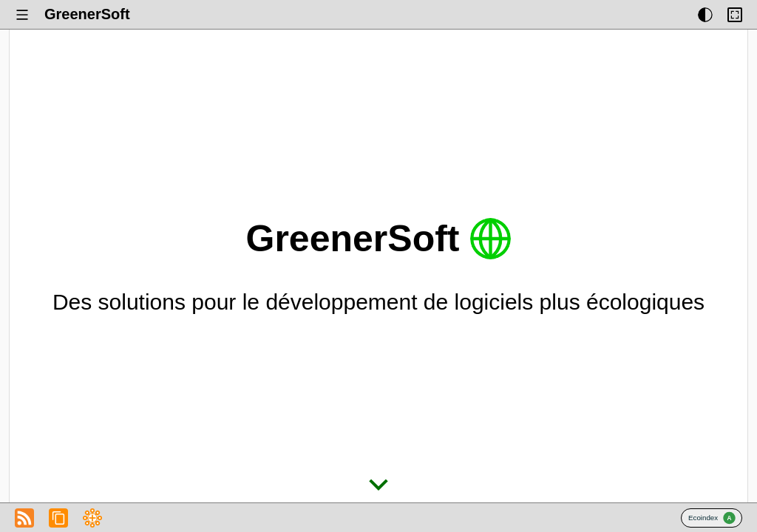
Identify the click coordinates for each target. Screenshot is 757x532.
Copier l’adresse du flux (58, 518)
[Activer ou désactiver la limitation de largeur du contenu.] (735, 15)
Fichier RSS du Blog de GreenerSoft (24, 518)
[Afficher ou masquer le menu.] (22, 15)
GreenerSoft (87, 14)
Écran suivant (378, 485)
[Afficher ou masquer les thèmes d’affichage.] (705, 15)
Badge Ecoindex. (712, 518)
